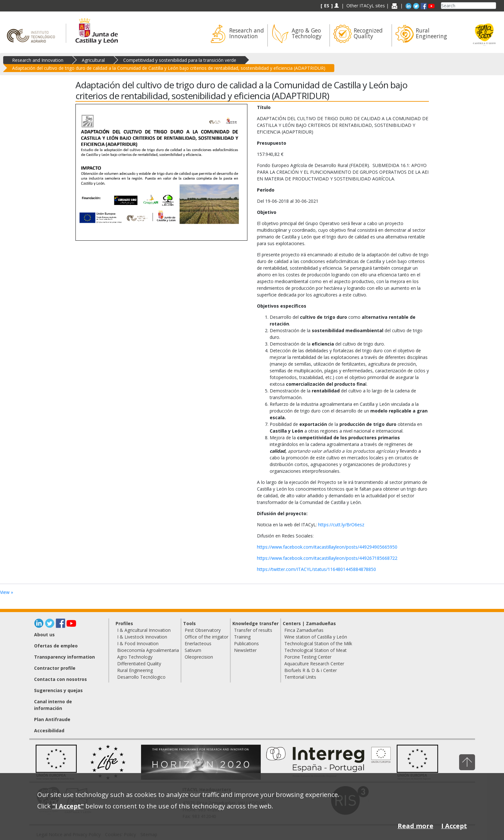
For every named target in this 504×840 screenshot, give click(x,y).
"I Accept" (68, 806)
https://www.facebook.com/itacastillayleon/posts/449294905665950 (327, 547)
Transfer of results (253, 630)
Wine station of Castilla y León (316, 637)
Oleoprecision (199, 657)
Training (242, 637)
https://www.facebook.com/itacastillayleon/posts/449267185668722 (327, 558)
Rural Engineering (135, 670)
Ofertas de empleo (56, 646)
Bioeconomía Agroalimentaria (148, 650)
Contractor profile (55, 668)
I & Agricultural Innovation (144, 630)
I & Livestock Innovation (142, 637)
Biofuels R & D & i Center (311, 670)
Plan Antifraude (52, 719)
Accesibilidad (49, 730)
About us (44, 635)
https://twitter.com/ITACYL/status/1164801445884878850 (316, 569)
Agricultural (93, 60)
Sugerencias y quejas (58, 690)
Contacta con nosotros (60, 679)
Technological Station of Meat (316, 650)
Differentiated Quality (139, 664)
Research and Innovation (38, 60)
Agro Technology (135, 657)
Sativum (193, 650)
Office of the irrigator (206, 637)
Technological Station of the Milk (318, 643)
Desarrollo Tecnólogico (141, 677)
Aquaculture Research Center (314, 664)
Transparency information (64, 657)
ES (327, 6)
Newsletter (245, 650)
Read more (415, 826)
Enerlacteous (198, 643)
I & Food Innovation (138, 643)
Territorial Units (300, 677)
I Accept (454, 826)
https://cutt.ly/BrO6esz (341, 525)
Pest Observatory (203, 630)
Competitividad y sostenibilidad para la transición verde (180, 60)
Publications (246, 643)
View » (7, 592)
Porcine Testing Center (308, 657)
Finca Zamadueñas (304, 630)
